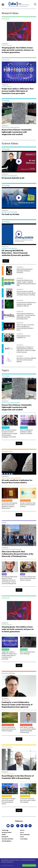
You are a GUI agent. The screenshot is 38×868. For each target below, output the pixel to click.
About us (22, 830)
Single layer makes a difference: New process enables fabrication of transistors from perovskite (18, 91)
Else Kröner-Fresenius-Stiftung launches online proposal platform (26, 360)
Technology (5, 830)
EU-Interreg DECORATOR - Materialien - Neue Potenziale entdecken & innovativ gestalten (16, 253)
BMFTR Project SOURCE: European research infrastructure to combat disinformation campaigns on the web (9, 433)
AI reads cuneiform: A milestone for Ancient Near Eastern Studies (17, 481)
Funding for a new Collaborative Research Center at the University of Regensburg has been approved (17, 705)
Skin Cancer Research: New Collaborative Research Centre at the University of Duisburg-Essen (18, 554)
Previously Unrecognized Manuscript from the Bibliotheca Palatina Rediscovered (9, 506)
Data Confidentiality (25, 835)
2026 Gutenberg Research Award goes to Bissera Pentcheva (25, 271)
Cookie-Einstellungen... (7, 865)
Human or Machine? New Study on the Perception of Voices (28, 505)
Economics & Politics (8, 839)
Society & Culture (7, 832)
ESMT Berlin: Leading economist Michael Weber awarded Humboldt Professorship (28, 730)
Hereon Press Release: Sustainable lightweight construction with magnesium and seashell (17, 132)
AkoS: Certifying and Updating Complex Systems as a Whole (26, 432)
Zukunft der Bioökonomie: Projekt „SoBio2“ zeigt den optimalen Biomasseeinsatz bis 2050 (26, 283)
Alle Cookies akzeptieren (29, 865)
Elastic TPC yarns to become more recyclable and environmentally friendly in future (25, 327)
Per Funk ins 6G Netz (11, 214)
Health (4, 835)
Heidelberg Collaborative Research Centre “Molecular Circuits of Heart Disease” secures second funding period (10, 580)
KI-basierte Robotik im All (13, 178)
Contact (22, 837)
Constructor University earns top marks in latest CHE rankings (28, 800)
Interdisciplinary (6, 841)
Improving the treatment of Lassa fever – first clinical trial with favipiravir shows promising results (26, 316)
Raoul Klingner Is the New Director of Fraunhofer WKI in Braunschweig (18, 777)
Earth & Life (5, 837)
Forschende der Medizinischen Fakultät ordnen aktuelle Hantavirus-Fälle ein (26, 304)
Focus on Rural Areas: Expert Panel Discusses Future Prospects (9, 729)
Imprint (22, 832)
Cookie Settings (24, 839)
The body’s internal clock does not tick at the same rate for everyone (28, 578)
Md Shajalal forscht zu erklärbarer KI (23, 337)
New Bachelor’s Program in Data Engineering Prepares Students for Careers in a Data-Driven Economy (26, 350)
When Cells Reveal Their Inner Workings (27, 653)
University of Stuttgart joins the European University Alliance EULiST (9, 801)
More (6, 261)
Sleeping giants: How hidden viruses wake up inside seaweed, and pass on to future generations (18, 50)
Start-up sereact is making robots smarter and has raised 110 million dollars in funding (26, 293)
